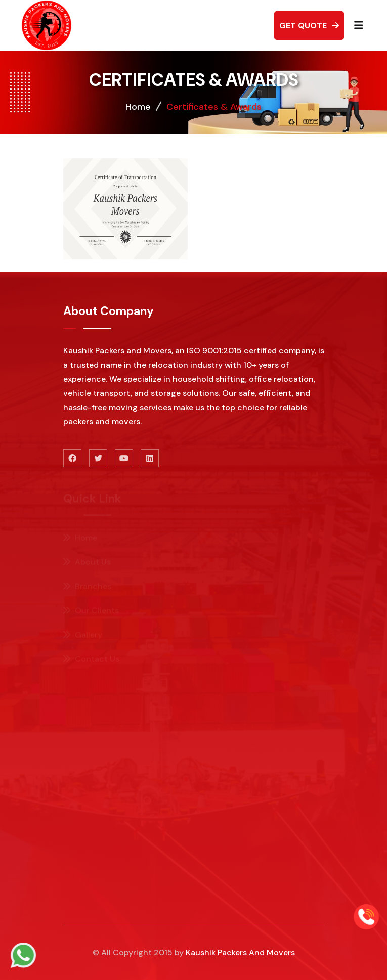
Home (138, 107)
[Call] (366, 916)
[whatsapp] (23, 954)
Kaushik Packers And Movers (240, 952)
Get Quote (309, 26)
